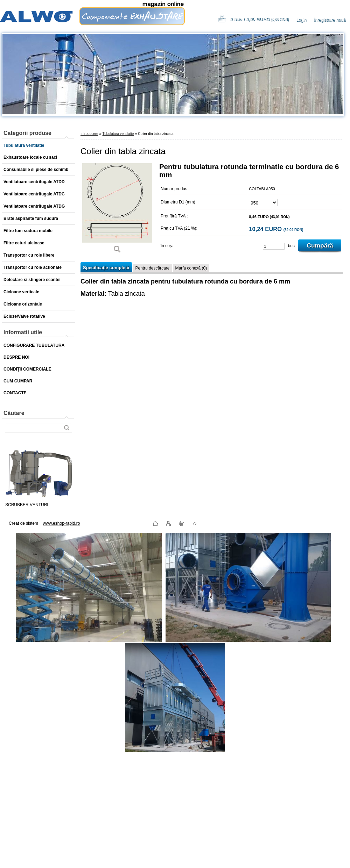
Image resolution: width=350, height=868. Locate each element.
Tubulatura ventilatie (118, 134)
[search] (66, 428)
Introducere (89, 134)
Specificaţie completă (106, 268)
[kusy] (274, 246)
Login (301, 20)
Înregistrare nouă (330, 20)
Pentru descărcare (152, 268)
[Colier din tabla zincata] (117, 211)
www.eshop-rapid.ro (61, 523)
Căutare (14, 413)
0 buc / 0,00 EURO (259, 19)
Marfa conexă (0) (191, 268)
